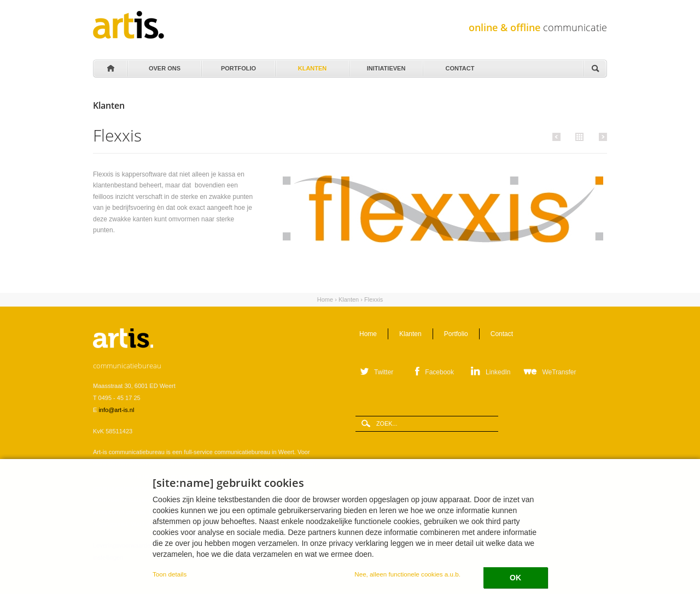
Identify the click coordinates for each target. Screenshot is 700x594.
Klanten (311, 66)
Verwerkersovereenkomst (192, 545)
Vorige (558, 137)
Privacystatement (254, 545)
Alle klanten (578, 136)
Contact (459, 66)
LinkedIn (498, 372)
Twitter (384, 372)
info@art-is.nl (116, 410)
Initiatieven (385, 66)
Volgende (601, 137)
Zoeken (595, 69)
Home (110, 69)
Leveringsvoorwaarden (123, 545)
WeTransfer (559, 372)
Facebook (439, 372)
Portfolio (238, 66)
